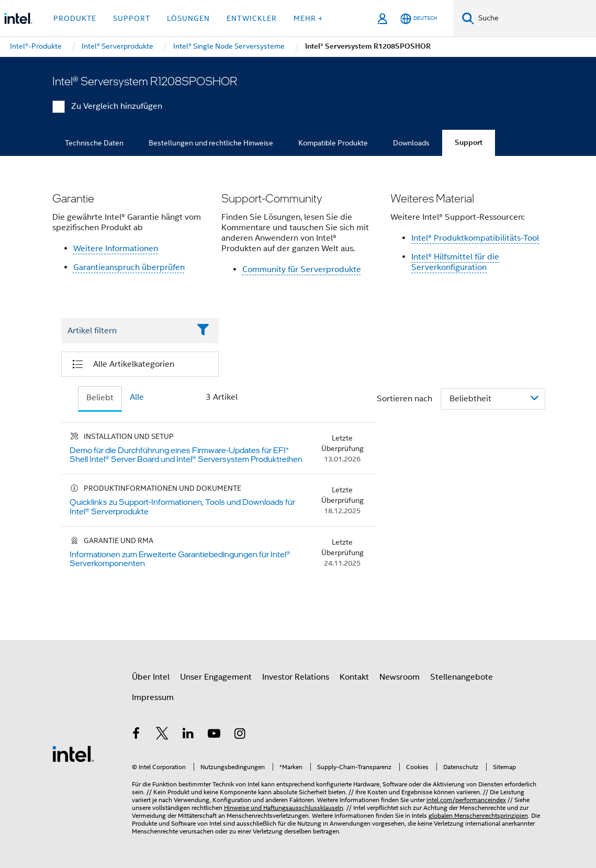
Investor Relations (296, 677)
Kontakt (354, 677)
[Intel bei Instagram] (240, 735)
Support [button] (132, 18)
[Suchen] (468, 18)
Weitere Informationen (116, 249)
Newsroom (400, 677)
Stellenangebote (462, 677)
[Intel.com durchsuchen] (535, 18)
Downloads (411, 143)
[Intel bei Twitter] (162, 735)
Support (469, 143)
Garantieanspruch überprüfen (129, 267)
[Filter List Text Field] (126, 331)
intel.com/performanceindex (466, 800)
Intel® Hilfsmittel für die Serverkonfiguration (455, 262)
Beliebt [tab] (100, 398)
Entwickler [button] (252, 18)
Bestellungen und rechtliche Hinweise (211, 143)
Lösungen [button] (188, 18)
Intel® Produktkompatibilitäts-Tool (475, 238)
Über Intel (151, 677)
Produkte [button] (75, 18)
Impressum (153, 697)
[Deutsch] (419, 19)
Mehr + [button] (308, 18)
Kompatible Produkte (333, 143)
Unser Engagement (216, 677)
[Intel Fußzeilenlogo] (73, 753)
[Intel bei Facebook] (137, 735)
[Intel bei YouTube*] (214, 735)
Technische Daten (94, 143)
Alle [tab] (137, 397)
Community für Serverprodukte (302, 269)
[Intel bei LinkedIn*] (188, 735)
